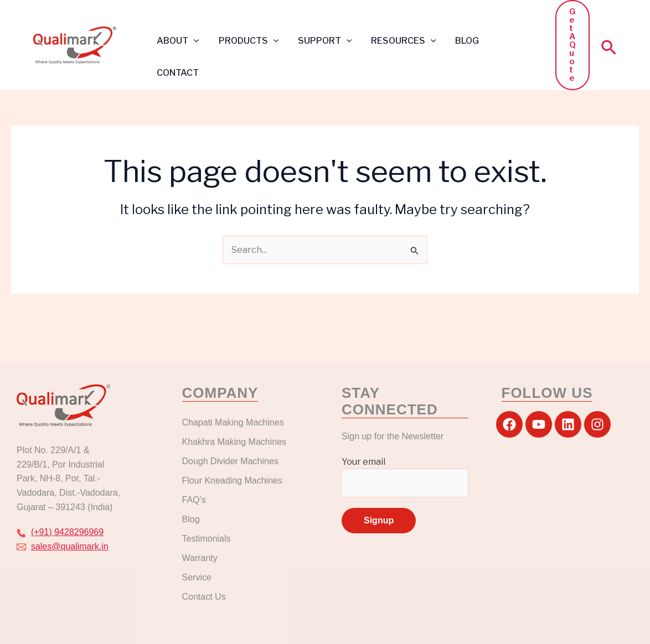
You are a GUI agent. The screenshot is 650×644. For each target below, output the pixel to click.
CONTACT (177, 73)
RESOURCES (399, 41)
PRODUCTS (247, 41)
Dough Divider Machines (230, 461)
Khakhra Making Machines (234, 442)
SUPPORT (321, 41)
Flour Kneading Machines (232, 481)
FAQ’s (194, 500)
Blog (191, 519)
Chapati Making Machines (234, 422)
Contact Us (204, 597)
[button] (193, 41)
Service (197, 577)
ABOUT (177, 41)
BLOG (460, 41)
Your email (405, 477)
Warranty (200, 558)
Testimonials (207, 539)
